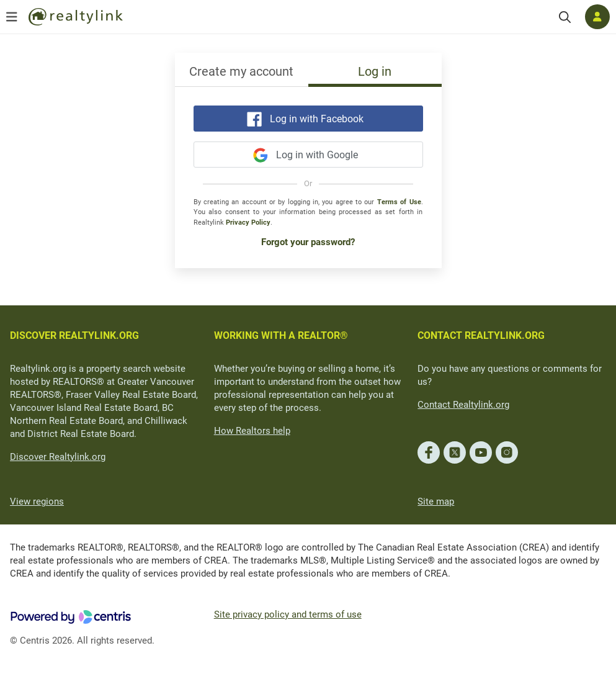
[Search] (565, 17)
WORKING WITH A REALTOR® (281, 335)
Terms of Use (399, 202)
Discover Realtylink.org (58, 457)
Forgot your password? (308, 242)
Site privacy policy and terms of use (288, 614)
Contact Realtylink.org (463, 405)
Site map (436, 501)
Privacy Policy (248, 223)
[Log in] (597, 17)
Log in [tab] (375, 71)
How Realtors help (252, 431)
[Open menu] (12, 17)
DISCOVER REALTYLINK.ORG (74, 335)
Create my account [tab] (241, 71)
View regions (37, 501)
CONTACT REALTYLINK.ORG (481, 335)
